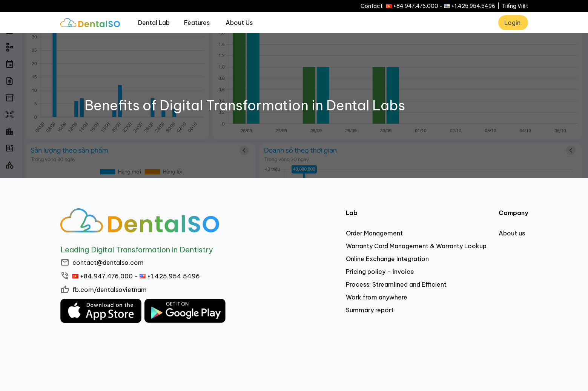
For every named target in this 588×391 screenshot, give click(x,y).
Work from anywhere (377, 297)
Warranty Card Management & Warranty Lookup (416, 246)
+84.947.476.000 (416, 6)
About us (512, 233)
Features (197, 23)
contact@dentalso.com (108, 263)
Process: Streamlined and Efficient (396, 284)
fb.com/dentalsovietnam (110, 290)
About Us (239, 23)
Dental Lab (154, 23)
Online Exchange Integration (387, 259)
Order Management (374, 233)
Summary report (370, 310)
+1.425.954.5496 (473, 6)
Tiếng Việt (515, 6)
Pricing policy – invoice (380, 272)
